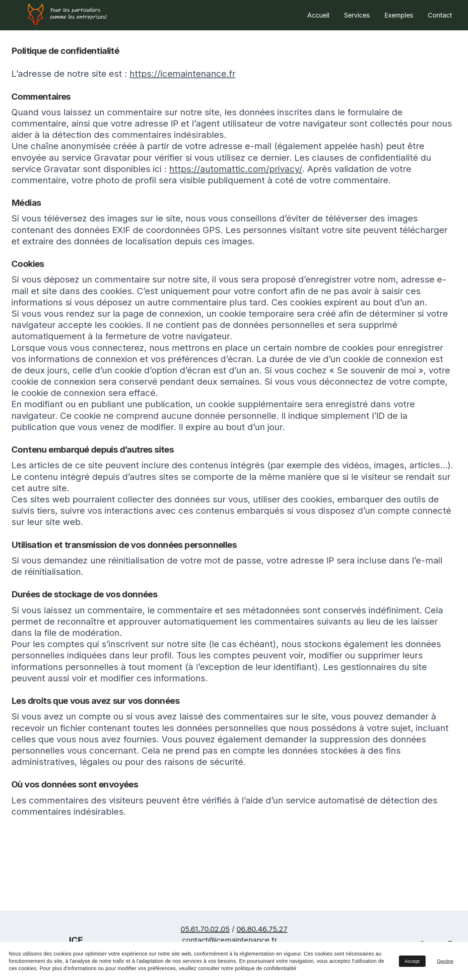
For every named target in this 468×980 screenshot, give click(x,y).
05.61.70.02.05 (205, 931)
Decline (445, 961)
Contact (440, 15)
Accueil (318, 15)
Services (357, 15)
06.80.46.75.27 (262, 931)
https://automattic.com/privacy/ (236, 179)
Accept (412, 961)
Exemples (399, 15)
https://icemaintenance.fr (184, 87)
